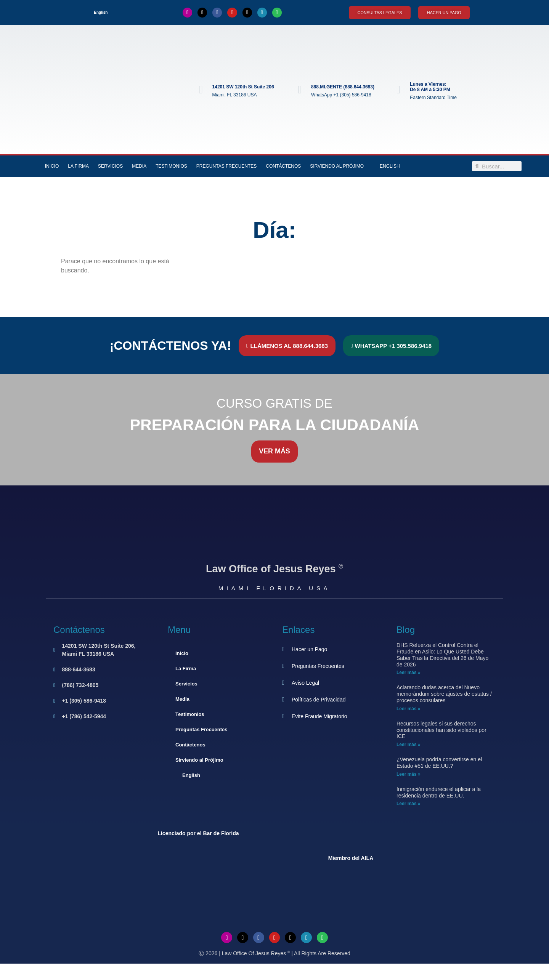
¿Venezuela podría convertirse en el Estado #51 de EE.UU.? (439, 763)
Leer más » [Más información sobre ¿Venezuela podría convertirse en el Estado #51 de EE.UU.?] (409, 774)
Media (139, 166)
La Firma (78, 166)
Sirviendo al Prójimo (337, 166)
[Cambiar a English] (97, 13)
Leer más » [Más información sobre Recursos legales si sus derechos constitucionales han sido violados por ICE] (409, 745)
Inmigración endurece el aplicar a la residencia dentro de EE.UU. (439, 792)
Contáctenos (283, 166)
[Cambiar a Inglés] (274, 972)
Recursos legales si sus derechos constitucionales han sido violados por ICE (441, 730)
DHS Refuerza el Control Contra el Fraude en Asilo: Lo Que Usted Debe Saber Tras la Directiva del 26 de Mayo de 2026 (442, 655)
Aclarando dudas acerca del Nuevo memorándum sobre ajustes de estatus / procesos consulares (444, 694)
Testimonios (171, 166)
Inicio (52, 166)
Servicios (110, 166)
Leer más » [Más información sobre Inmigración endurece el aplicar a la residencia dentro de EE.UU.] (409, 804)
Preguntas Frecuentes (226, 166)
